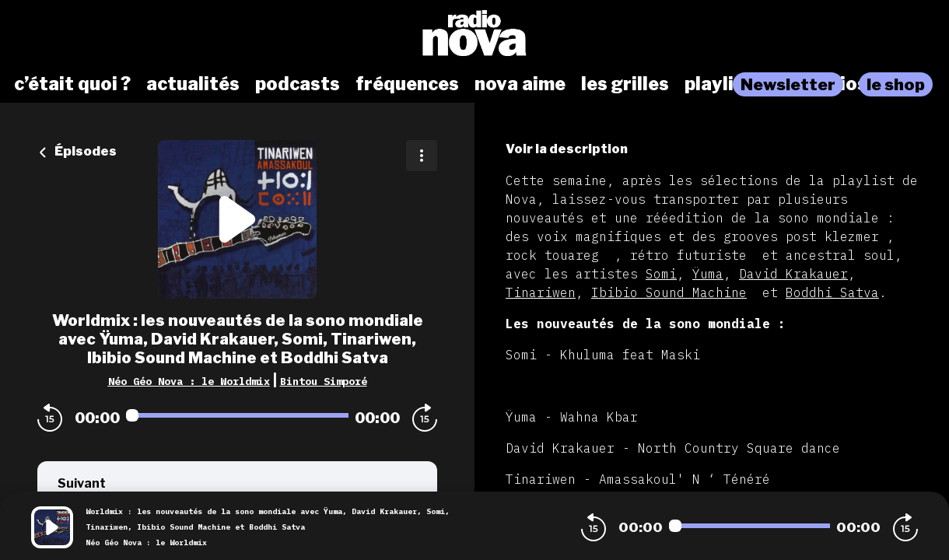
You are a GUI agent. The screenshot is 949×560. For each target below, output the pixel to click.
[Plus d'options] (422, 156)
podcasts (298, 84)
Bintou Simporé (324, 381)
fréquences (407, 84)
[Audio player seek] (237, 415)
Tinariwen (541, 292)
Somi (661, 274)
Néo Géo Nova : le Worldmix (189, 381)
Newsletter (788, 84)
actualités (193, 84)
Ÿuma (708, 274)
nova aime (520, 84)
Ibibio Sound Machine (669, 292)
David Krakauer (793, 274)
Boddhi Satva (832, 292)
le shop (896, 84)
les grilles (625, 84)
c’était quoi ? (72, 84)
